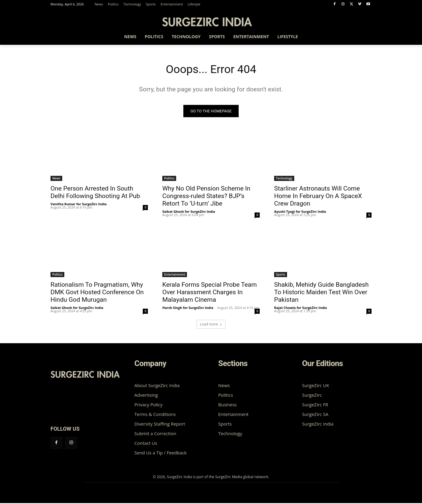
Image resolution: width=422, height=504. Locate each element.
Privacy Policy (148, 405)
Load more (211, 325)
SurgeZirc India (318, 425)
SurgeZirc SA (315, 415)
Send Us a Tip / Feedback (161, 454)
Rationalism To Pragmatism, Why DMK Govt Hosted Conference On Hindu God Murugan (97, 293)
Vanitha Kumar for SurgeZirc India (79, 205)
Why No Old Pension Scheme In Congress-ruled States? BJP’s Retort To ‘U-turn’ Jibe (206, 197)
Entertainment (175, 275)
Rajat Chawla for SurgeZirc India (301, 309)
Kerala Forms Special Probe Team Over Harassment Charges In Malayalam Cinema (209, 293)
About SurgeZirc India (157, 386)
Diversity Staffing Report (160, 425)
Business (228, 405)
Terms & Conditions (155, 415)
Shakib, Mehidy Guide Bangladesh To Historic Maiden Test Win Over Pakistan (321, 293)
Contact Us (146, 444)
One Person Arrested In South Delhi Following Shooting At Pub (95, 193)
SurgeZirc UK (316, 386)
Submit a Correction (155, 434)
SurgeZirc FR (315, 405)
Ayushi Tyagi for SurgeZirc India (300, 212)
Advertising (146, 396)
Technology (284, 179)
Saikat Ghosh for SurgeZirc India (189, 212)
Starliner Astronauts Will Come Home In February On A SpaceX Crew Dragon (318, 197)
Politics (169, 179)
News (56, 179)
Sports (281, 275)
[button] (364, 38)
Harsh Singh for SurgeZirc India (188, 309)
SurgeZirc (312, 396)
